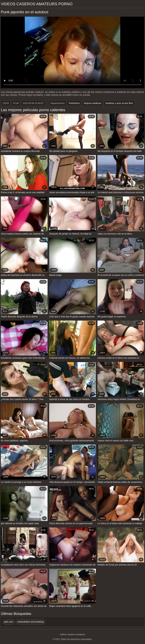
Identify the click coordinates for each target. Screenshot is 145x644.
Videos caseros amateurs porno (37, 4)
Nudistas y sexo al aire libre (119, 103)
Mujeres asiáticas (92, 103)
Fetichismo (74, 103)
